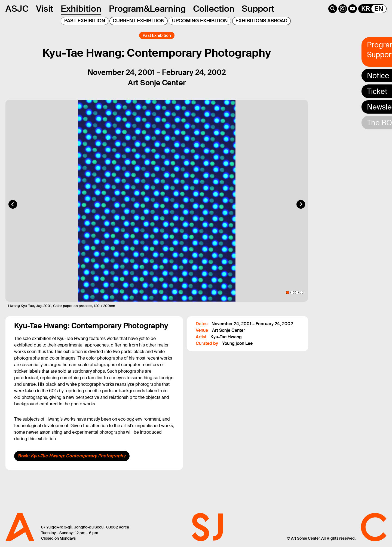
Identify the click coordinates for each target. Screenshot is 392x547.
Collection (214, 9)
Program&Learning (147, 9)
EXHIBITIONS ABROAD (261, 21)
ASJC (17, 9)
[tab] (288, 299)
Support (258, 9)
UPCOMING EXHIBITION (200, 21)
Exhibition (81, 9)
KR (366, 9)
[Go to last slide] (13, 211)
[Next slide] (301, 211)
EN (379, 9)
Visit (45, 9)
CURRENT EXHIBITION (139, 21)
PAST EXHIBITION (85, 21)
